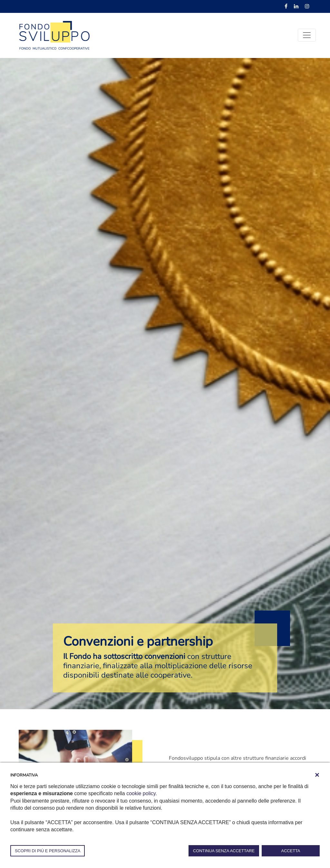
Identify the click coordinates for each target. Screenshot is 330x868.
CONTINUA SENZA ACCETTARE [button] (224, 851)
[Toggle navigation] (307, 35)
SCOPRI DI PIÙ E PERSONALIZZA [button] (48, 851)
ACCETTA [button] (291, 851)
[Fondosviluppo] (54, 35)
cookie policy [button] (141, 793)
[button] (317, 775)
